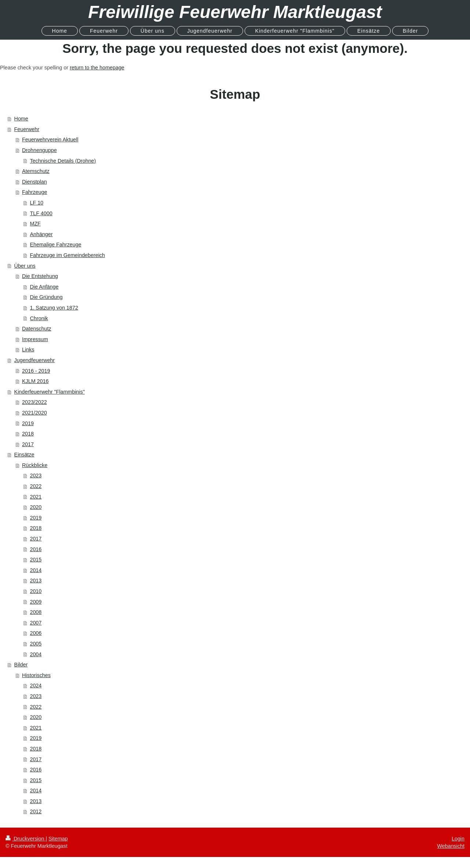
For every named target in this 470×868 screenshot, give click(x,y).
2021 (36, 497)
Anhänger (41, 234)
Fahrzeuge (35, 192)
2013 (36, 581)
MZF (35, 224)
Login (458, 839)
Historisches (36, 675)
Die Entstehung (40, 276)
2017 (28, 444)
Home (21, 119)
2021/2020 (35, 413)
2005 (36, 644)
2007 (36, 623)
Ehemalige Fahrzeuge (55, 245)
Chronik (39, 318)
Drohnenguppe (39, 150)
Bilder (21, 665)
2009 (36, 602)
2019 (28, 423)
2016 (36, 549)
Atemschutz (36, 171)
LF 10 (37, 203)
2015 (36, 560)
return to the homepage (97, 68)
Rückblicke (35, 465)
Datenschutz (37, 329)
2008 (36, 612)
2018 (28, 434)
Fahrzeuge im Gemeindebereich (67, 255)
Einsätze (24, 455)
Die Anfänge (44, 287)
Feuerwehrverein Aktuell (50, 140)
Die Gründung (46, 297)
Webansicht (451, 846)
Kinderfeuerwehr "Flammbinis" (50, 392)
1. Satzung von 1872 (54, 308)
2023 (36, 475)
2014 (36, 570)
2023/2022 (35, 402)
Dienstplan (35, 182)
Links (28, 350)
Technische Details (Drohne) (63, 161)
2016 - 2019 (36, 371)
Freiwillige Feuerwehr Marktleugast (235, 12)
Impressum (35, 339)
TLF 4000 (41, 213)
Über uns (25, 266)
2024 (36, 686)
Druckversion (26, 839)
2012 (36, 811)
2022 (36, 486)
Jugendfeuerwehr (35, 360)
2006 (36, 633)
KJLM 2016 (35, 381)
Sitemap (58, 839)
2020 (36, 507)
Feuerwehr (27, 129)
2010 (36, 591)
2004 (36, 654)
